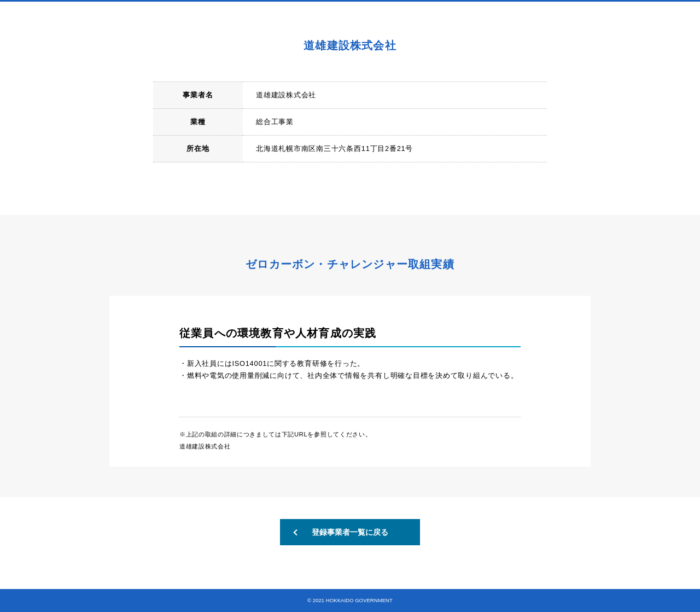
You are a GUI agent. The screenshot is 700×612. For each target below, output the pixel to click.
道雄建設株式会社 (205, 446)
